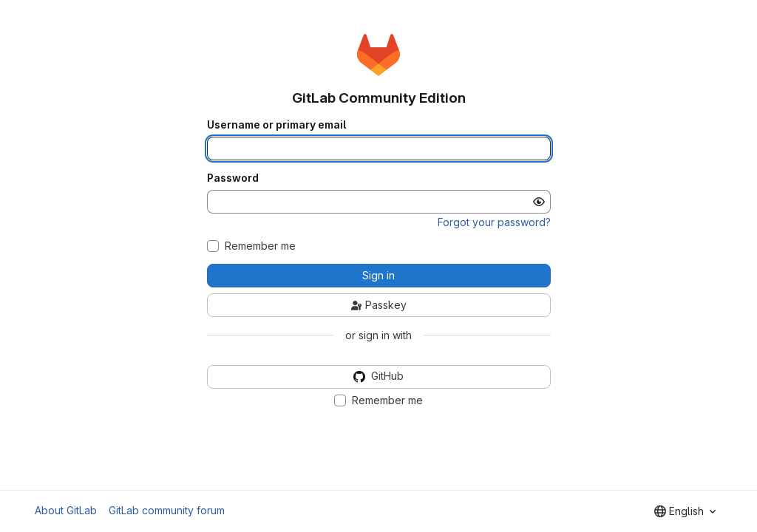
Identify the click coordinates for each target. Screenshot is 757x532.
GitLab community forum (167, 510)
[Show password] (539, 202)
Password (233, 178)
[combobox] (685, 511)
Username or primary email (276, 125)
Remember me (260, 246)
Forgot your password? (494, 222)
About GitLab (66, 510)
